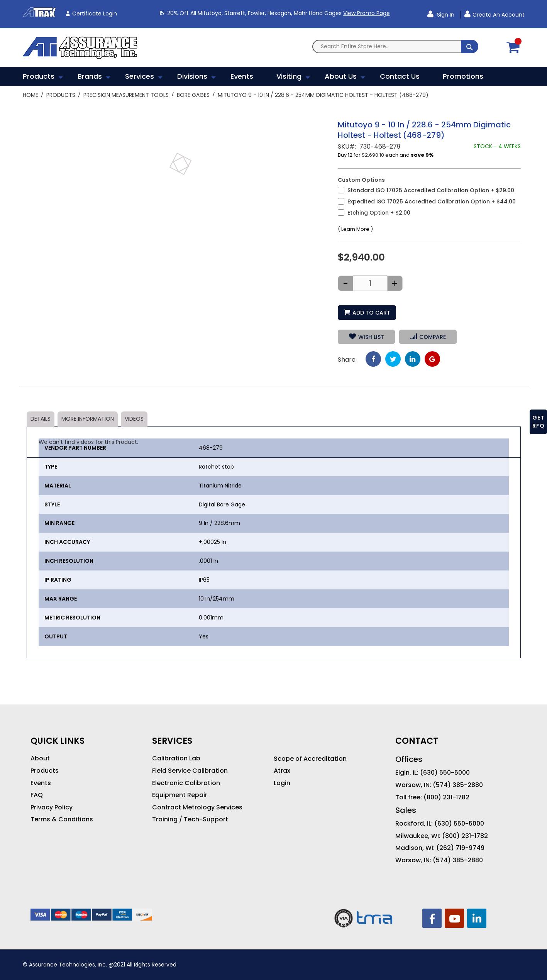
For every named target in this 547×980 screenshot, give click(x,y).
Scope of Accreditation (310, 759)
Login (282, 783)
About (40, 758)
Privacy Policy (52, 807)
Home (30, 95)
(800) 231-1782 (446, 797)
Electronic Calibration (186, 783)
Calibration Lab (176, 758)
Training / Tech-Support (190, 819)
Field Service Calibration (190, 771)
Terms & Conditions (62, 819)
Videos (134, 419)
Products (61, 95)
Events (41, 783)
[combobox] (395, 47)
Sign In (445, 15)
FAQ (37, 795)
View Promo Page (367, 13)
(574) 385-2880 (458, 785)
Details (41, 419)
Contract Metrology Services (197, 807)
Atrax (282, 771)
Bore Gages (193, 95)
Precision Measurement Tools (126, 95)
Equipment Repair (180, 795)
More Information (88, 419)
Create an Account (499, 15)
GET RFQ (539, 422)
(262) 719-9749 (460, 848)
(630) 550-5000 (445, 773)
